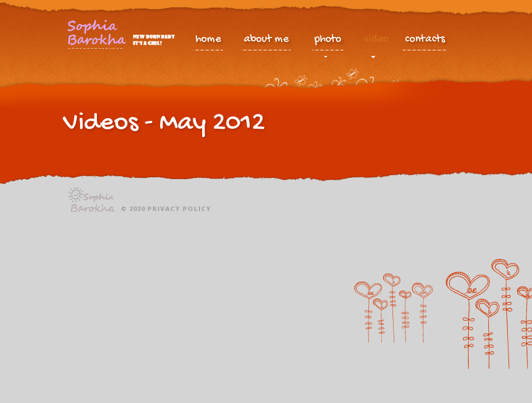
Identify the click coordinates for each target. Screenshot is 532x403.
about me (266, 40)
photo (328, 42)
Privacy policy (179, 208)
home (208, 40)
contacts (425, 40)
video (376, 42)
